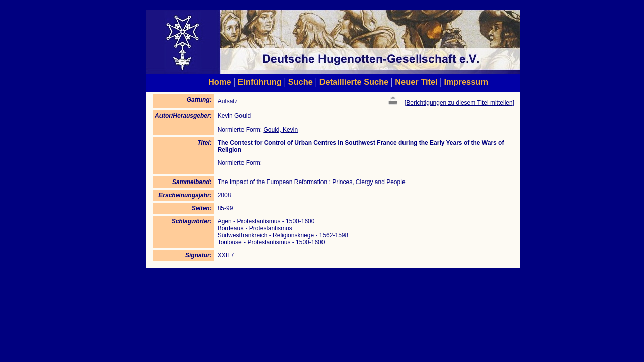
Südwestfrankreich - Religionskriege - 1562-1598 (283, 235)
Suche (301, 82)
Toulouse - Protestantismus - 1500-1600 (271, 242)
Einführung (259, 82)
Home (220, 82)
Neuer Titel (416, 82)
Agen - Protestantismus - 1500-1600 (266, 221)
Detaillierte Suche (354, 82)
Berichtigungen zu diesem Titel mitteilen (459, 103)
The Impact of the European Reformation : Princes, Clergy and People (312, 182)
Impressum (466, 82)
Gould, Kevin (280, 130)
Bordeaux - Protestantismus (255, 228)
